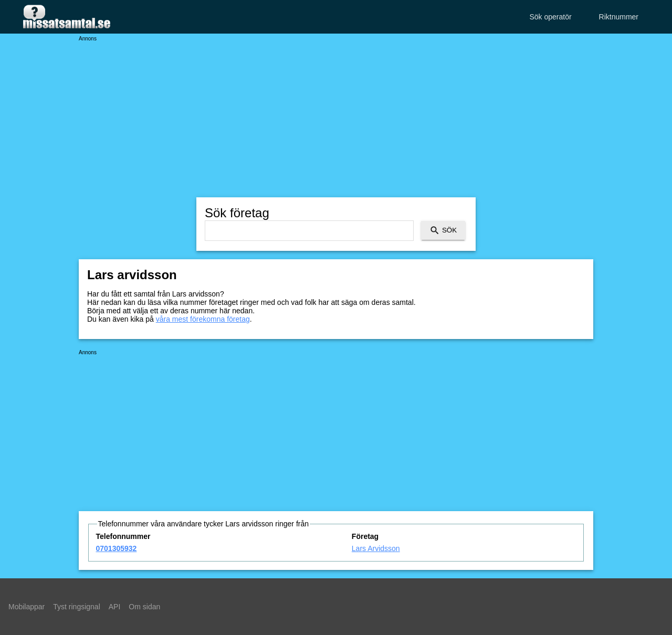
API (115, 607)
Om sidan (144, 607)
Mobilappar (27, 607)
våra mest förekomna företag (203, 319)
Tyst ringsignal (76, 607)
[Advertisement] (336, 115)
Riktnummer (619, 17)
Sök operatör (550, 17)
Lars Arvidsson (376, 548)
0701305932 (117, 548)
